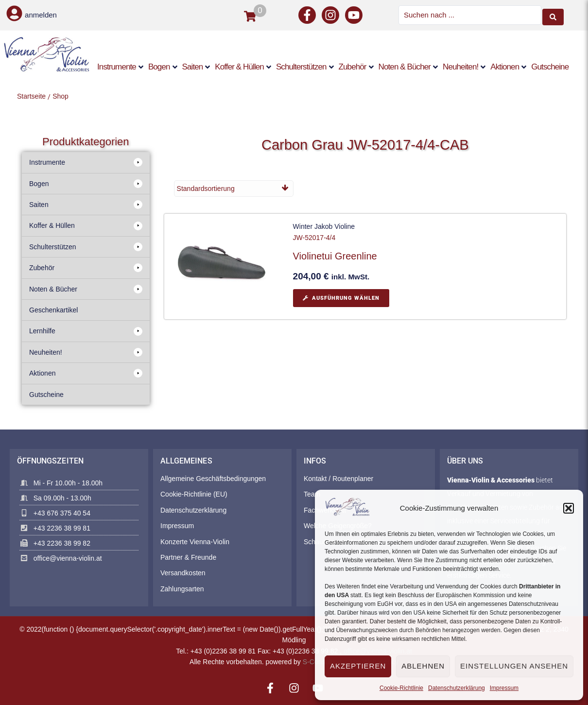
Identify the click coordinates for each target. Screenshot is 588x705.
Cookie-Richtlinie (401, 688)
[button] (569, 508)
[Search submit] (553, 15)
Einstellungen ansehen (514, 666)
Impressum (504, 688)
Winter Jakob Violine (324, 226)
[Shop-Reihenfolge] (234, 188)
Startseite (31, 95)
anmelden (41, 15)
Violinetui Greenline (335, 256)
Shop (61, 95)
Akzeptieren (358, 666)
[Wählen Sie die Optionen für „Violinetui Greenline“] (341, 297)
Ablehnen (423, 666)
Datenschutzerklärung (457, 688)
